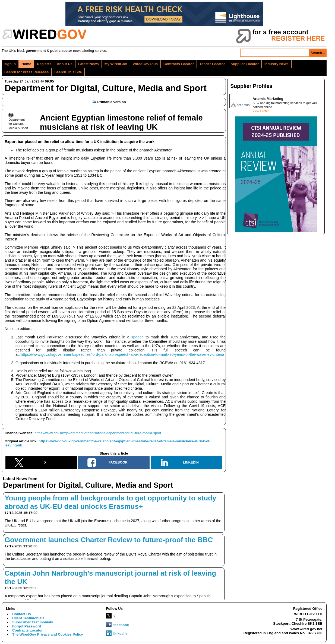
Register (44, 64)
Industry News (276, 64)
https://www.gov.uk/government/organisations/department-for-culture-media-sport (98, 433)
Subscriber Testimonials (33, 622)
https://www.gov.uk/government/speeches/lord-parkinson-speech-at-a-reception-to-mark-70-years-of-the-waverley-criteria (122, 354)
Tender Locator (212, 64)
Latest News (89, 64)
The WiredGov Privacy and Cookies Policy (48, 634)
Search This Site (68, 72)
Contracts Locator (179, 64)
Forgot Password (27, 626)
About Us (65, 64)
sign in (10, 64)
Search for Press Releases (26, 72)
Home (26, 64)
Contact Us (22, 614)
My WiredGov (116, 64)
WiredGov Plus (145, 64)
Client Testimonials (28, 618)
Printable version (109, 102)
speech (138, 337)
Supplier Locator (245, 64)
